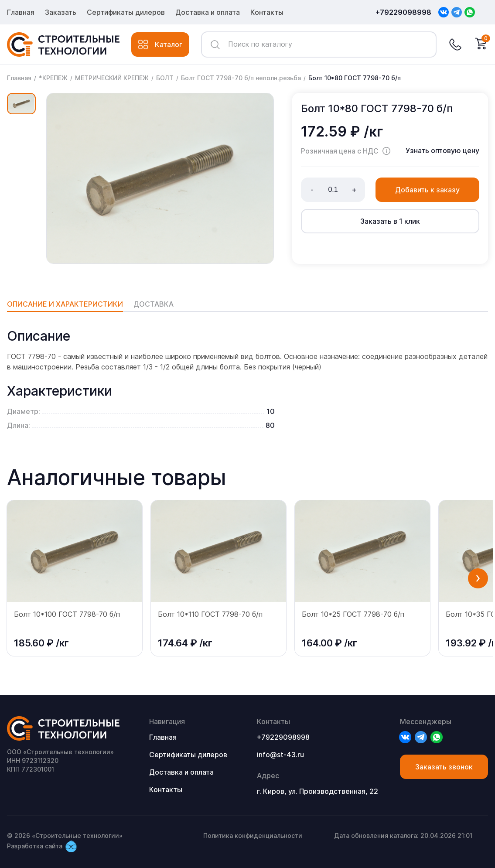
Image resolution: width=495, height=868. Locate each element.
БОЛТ (165, 78)
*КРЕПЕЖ (53, 78)
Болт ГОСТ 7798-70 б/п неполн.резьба (241, 78)
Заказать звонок (444, 767)
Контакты (267, 12)
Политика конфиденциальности (253, 836)
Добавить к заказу (427, 190)
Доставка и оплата (208, 12)
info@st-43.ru (280, 755)
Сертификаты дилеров (126, 12)
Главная (21, 12)
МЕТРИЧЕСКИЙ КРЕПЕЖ (112, 78)
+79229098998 (403, 12)
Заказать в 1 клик (390, 221)
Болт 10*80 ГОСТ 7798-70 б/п (355, 78)
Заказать (61, 12)
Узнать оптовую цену (442, 150)
